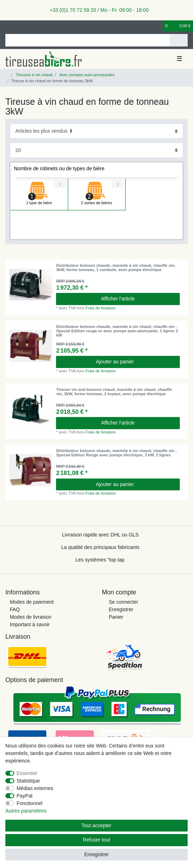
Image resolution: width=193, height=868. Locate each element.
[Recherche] (179, 40)
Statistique (28, 781)
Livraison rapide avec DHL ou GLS (100, 535)
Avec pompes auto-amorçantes (87, 75)
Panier (116, 617)
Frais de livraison (101, 308)
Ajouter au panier (135, 362)
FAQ (15, 609)
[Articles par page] (96, 150)
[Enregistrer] (20, 26)
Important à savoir (30, 624)
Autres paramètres (26, 811)
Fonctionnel (30, 803)
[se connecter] (7, 26)
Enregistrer (121, 609)
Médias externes (35, 788)
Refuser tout (96, 840)
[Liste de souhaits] (158, 26)
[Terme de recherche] (87, 40)
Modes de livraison (31, 617)
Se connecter (124, 602)
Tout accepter (96, 825)
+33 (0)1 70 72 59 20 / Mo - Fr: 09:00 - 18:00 (96, 10)
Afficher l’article (118, 299)
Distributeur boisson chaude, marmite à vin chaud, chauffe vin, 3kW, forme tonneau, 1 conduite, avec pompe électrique (116, 268)
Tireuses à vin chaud (34, 75)
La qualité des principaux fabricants (100, 547)
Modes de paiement (32, 602)
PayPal (25, 796)
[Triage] (96, 131)
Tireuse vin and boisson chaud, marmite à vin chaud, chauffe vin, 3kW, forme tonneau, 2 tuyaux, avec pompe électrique (114, 392)
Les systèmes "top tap (100, 560)
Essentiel (27, 773)
